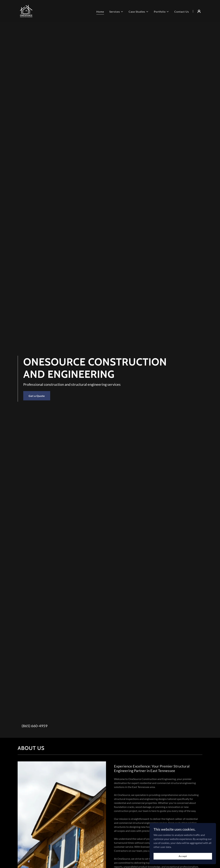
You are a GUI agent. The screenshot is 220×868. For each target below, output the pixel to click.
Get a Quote (37, 396)
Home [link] (100, 12)
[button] (116, 12)
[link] (26, 11)
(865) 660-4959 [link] (35, 726)
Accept (183, 856)
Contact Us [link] (182, 12)
